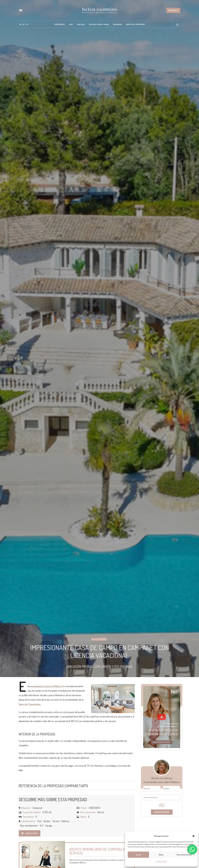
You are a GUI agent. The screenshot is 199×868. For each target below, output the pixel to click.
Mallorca (81, 24)
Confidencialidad (161, 861)
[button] (193, 836)
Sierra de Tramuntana (30, 704)
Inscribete (173, 10)
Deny (161, 855)
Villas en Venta (99, 639)
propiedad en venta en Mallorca (46, 686)
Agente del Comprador (135, 24)
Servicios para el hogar (99, 24)
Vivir (71, 24)
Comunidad (117, 24)
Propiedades (60, 24)
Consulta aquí (30, 833)
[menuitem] (20, 24)
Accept (138, 855)
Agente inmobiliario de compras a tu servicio (100, 851)
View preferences (184, 855)
